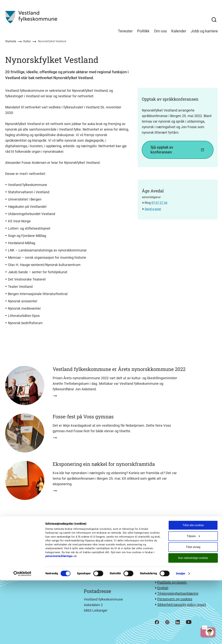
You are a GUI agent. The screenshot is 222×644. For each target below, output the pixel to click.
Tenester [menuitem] (125, 31)
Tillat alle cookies (193, 589)
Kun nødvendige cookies (193, 622)
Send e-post (153, 209)
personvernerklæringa (59, 620)
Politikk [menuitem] (143, 31)
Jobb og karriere (204, 31)
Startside (11, 41)
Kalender (179, 31)
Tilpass (193, 600)
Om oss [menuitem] (160, 31)
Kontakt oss (166, 577)
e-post (171, 566)
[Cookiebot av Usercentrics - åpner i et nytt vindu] (22, 637)
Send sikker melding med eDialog (183, 571)
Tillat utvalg (193, 611)
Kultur (27, 41)
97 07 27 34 (159, 203)
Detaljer (181, 637)
